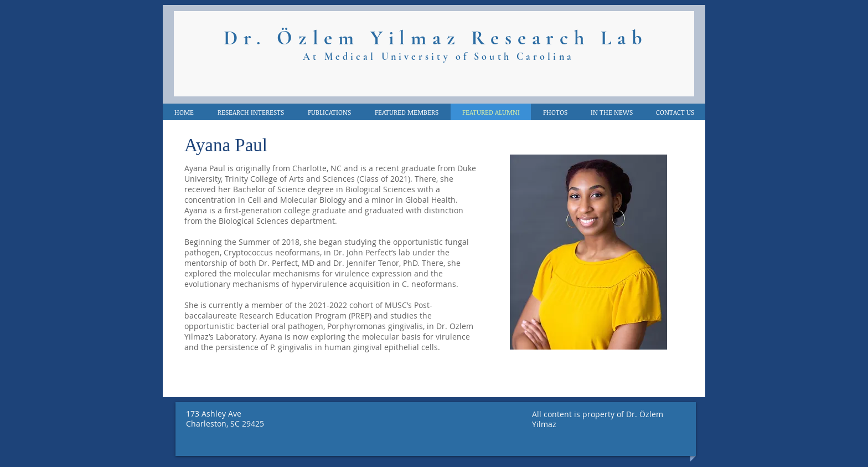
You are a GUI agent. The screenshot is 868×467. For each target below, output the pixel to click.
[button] (611, 112)
